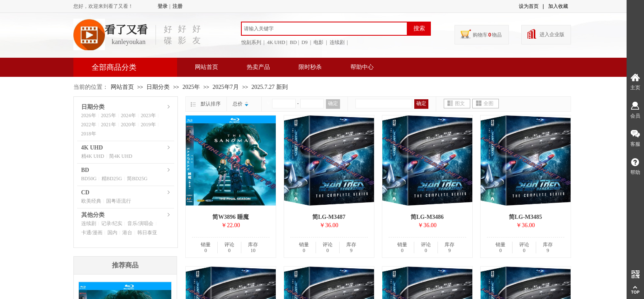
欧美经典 (91, 201)
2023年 (148, 115)
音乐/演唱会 (140, 223)
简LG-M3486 (427, 217)
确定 (333, 103)
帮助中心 (362, 67)
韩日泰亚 (147, 233)
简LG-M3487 (329, 217)
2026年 (89, 115)
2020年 (129, 125)
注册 (177, 6)
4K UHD (92, 148)
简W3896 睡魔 (231, 217)
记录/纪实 (112, 223)
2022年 (89, 125)
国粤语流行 (119, 201)
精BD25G (112, 179)
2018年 (89, 134)
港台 (127, 233)
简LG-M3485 (525, 217)
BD (85, 170)
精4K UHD (93, 156)
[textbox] (324, 29)
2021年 (109, 125)
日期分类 (158, 87)
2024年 (129, 115)
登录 (163, 6)
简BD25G (137, 179)
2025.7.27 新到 (270, 87)
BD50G (89, 179)
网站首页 (207, 67)
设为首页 (529, 6)
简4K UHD (121, 156)
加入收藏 (558, 6)
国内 (112, 233)
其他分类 (93, 215)
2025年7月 (226, 87)
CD (85, 192)
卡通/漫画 (92, 233)
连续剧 (89, 223)
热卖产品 (258, 67)
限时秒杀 (310, 67)
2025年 (191, 87)
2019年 (148, 125)
